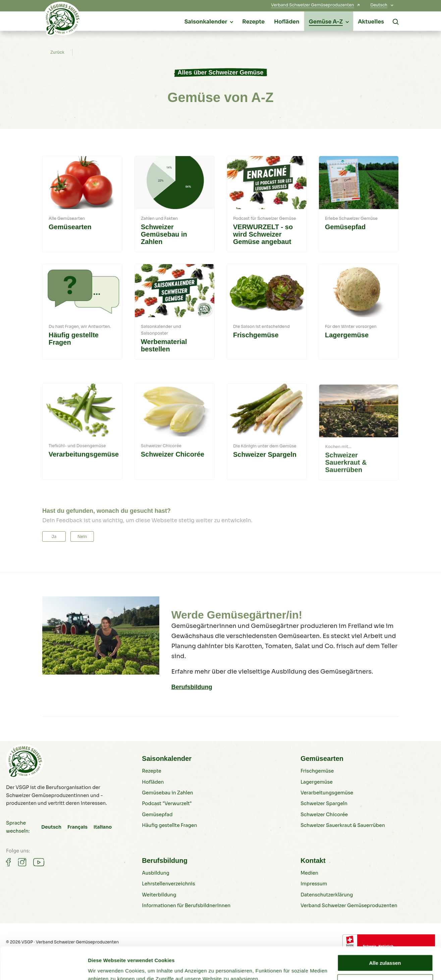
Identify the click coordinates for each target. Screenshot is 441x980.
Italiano (103, 822)
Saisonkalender (167, 783)
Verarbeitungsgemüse (327, 817)
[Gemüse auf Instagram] (22, 857)
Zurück (57, 52)
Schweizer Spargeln (324, 828)
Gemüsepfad (157, 839)
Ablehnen (385, 952)
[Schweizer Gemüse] (62, 20)
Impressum (314, 908)
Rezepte (152, 795)
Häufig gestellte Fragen (169, 849)
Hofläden (153, 806)
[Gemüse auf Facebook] (8, 857)
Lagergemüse (317, 806)
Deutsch (51, 822)
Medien (309, 897)
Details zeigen (105, 967)
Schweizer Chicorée (324, 839)
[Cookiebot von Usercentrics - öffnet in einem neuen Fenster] (43, 967)
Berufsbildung (192, 687)
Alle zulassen (385, 933)
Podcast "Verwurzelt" (167, 828)
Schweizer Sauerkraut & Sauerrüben (343, 849)
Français (77, 822)
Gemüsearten (322, 783)
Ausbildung (156, 897)
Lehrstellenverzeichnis (168, 908)
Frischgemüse (317, 795)
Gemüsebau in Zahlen (167, 817)
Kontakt (313, 885)
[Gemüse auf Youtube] (39, 857)
